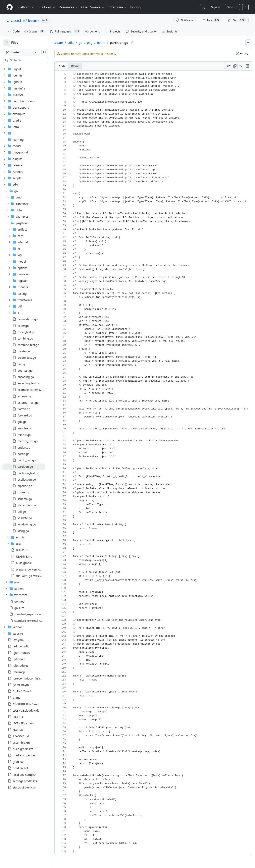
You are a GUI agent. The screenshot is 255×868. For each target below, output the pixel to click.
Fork (212, 20)
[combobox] (33, 60)
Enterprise (117, 7)
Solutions (47, 7)
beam (33, 20)
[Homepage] (10, 7)
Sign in (216, 7)
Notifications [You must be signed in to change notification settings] (186, 20)
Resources (68, 7)
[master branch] (28, 52)
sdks (84, 43)
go (93, 43)
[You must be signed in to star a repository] (237, 20)
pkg (102, 43)
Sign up (232, 7)
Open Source (93, 7)
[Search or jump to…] (203, 7)
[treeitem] (30, 467)
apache (18, 20)
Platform (26, 7)
